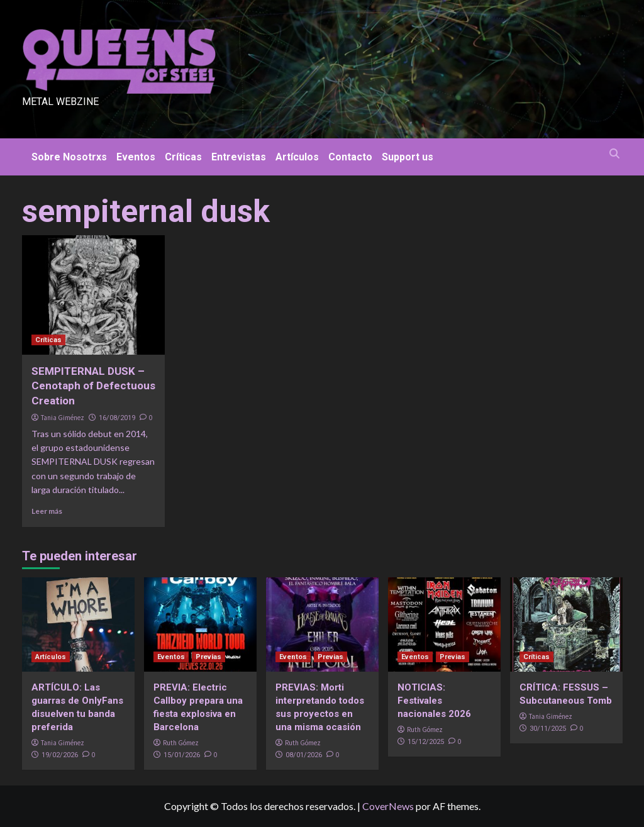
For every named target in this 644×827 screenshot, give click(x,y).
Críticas (183, 157)
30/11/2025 (548, 729)
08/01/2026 (304, 755)
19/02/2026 (60, 755)
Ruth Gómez (181, 743)
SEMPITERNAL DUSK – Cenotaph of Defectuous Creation (93, 386)
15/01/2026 (182, 755)
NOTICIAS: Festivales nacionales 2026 (434, 701)
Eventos (136, 157)
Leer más (47, 511)
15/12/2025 (426, 742)
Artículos (297, 157)
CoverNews (388, 806)
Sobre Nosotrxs (69, 157)
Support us (408, 157)
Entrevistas (239, 157)
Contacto (350, 157)
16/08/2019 (117, 418)
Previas (208, 657)
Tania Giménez (63, 418)
